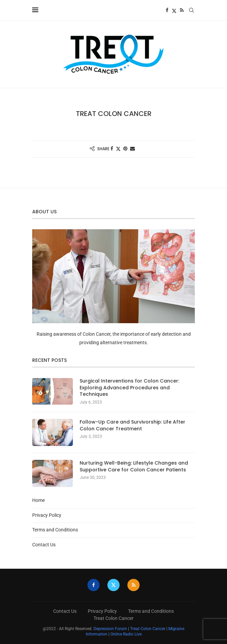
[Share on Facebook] (112, 149)
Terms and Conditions (55, 530)
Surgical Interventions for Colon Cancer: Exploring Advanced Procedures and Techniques (129, 388)
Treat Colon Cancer (113, 618)
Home (38, 500)
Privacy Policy (47, 515)
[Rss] (182, 10)
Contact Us (44, 545)
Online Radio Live (126, 634)
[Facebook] (167, 10)
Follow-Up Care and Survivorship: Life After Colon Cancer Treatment (132, 425)
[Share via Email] (132, 149)
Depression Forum (110, 629)
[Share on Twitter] (118, 149)
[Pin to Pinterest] (125, 149)
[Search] (191, 10)
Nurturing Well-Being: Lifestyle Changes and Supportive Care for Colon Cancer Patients (134, 466)
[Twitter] (174, 10)
